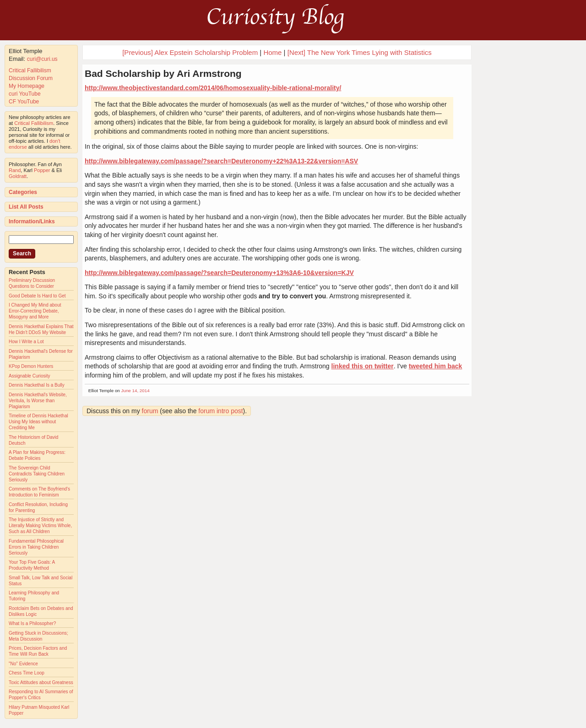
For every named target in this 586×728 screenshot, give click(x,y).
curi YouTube (25, 94)
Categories (23, 192)
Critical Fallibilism (30, 70)
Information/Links (32, 221)
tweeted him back (436, 366)
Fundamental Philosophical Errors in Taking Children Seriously (36, 547)
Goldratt (18, 176)
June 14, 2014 (136, 391)
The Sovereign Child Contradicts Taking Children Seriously (37, 474)
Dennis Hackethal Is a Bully (37, 385)
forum (150, 411)
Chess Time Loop (27, 673)
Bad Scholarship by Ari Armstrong (163, 73)
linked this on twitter (363, 366)
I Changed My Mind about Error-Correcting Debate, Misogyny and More (35, 311)
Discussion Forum (31, 78)
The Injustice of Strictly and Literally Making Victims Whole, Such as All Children (40, 526)
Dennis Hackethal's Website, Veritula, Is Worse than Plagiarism (38, 401)
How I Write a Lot (26, 342)
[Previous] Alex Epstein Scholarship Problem (190, 52)
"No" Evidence (23, 664)
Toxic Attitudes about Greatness (41, 682)
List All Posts (26, 207)
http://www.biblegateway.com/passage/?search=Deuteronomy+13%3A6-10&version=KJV (219, 273)
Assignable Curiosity (30, 376)
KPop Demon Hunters (31, 366)
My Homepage (27, 86)
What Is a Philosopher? (32, 623)
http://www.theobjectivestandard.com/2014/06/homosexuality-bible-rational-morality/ (213, 88)
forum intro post (220, 411)
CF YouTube (24, 102)
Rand (15, 170)
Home (272, 52)
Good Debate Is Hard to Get (37, 296)
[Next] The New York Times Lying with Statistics (360, 52)
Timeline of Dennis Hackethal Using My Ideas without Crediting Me (38, 422)
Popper (42, 170)
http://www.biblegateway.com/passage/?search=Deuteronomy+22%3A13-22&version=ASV (221, 161)
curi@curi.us (42, 59)
